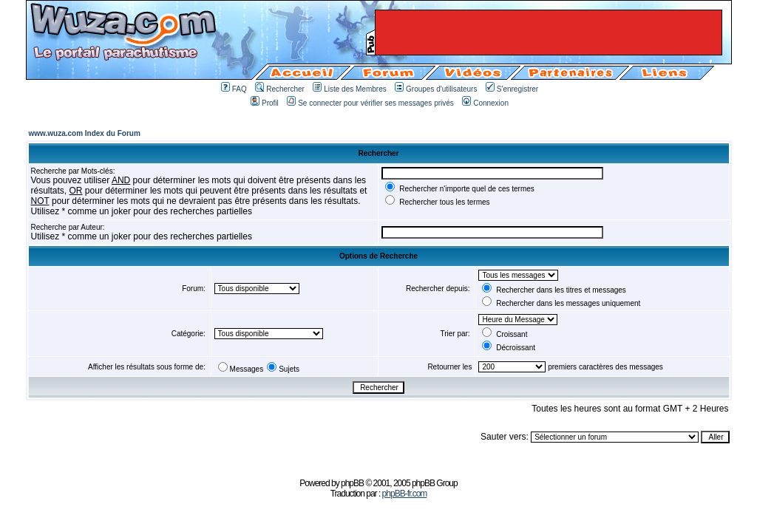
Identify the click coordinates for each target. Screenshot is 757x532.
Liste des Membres (349, 89)
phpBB (352, 483)
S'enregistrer (512, 89)
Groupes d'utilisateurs (436, 89)
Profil (265, 103)
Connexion (485, 103)
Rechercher (280, 89)
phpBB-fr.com (405, 494)
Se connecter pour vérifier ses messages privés (370, 103)
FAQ (234, 89)
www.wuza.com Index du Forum (85, 133)
